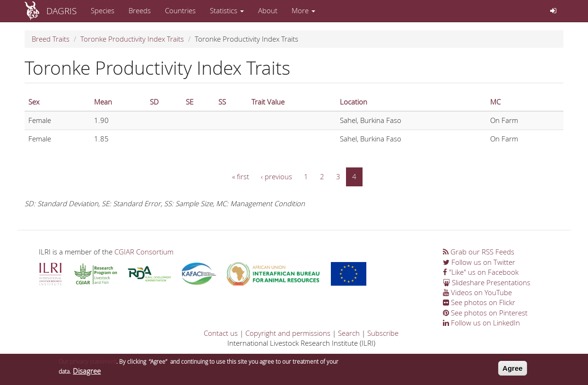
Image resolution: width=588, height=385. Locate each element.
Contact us (221, 333)
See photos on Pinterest (485, 313)
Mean (103, 102)
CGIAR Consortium (144, 252)
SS (222, 102)
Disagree (87, 374)
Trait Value (268, 102)
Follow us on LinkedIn (481, 323)
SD (154, 102)
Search (349, 333)
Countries (180, 10)
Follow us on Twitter (479, 262)
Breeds (140, 10)
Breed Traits (51, 39)
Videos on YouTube (477, 292)
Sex (34, 102)
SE (190, 102)
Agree (513, 371)
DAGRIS (61, 11)
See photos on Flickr (479, 302)
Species (103, 10)
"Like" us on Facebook (481, 272)
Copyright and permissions (288, 333)
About (268, 10)
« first (241, 176)
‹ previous (277, 176)
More (303, 10)
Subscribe (383, 333)
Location (354, 102)
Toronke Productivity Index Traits (132, 39)
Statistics (227, 10)
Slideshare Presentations (487, 282)
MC (495, 102)
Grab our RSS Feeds (479, 252)
